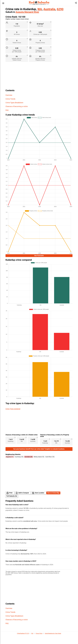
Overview (9, 95)
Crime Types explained (13, 409)
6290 (60, 9)
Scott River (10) (50, 465)
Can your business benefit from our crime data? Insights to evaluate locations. (39, 458)
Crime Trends (10, 99)
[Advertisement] (39, 76)
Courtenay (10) (19, 465)
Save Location (40, 502)
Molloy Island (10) (39, 465)
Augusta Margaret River (27, 12)
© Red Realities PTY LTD (23, 642)
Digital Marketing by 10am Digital (53, 642)
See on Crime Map (53, 502)
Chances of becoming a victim (17, 106)
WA (40, 9)
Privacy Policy (39, 642)
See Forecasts (39, 256)
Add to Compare (24, 502)
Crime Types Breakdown (14, 103)
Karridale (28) (29, 465)
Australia (49, 9)
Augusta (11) (10, 465)
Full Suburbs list (12, 505)
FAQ (7, 110)
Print (11, 502)
